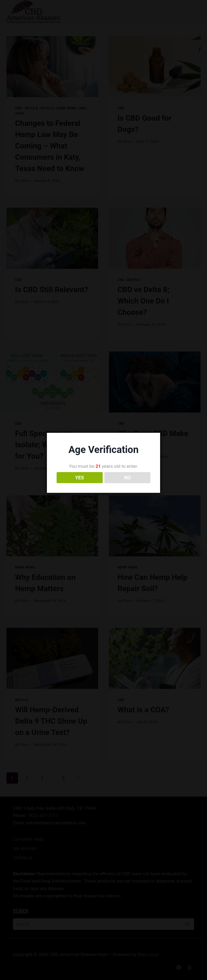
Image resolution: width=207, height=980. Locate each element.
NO (127, 485)
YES (80, 485)
